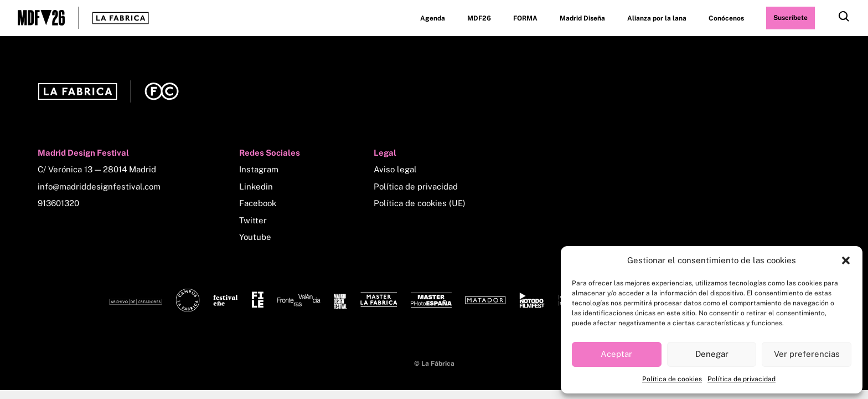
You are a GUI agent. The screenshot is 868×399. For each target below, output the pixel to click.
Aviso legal (395, 169)
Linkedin (256, 186)
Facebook (258, 203)
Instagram (259, 169)
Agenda (433, 18)
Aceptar (616, 354)
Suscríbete (790, 18)
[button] (846, 260)
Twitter (253, 220)
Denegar (712, 354)
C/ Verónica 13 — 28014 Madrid (97, 169)
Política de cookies (672, 379)
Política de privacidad (742, 379)
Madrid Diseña (582, 18)
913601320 (58, 203)
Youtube (255, 237)
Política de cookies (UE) (420, 203)
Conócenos (726, 18)
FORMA (525, 18)
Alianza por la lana (657, 18)
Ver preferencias (807, 354)
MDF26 (479, 18)
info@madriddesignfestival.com (99, 186)
